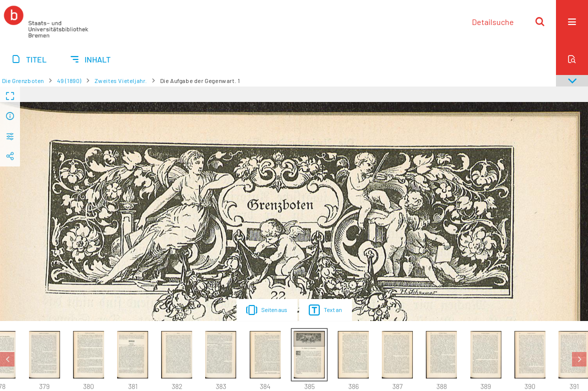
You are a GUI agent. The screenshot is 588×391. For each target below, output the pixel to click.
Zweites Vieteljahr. (121, 80)
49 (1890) (69, 80)
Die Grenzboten (23, 80)
